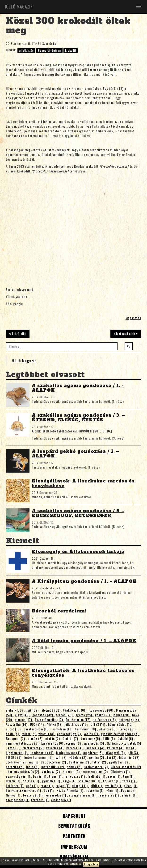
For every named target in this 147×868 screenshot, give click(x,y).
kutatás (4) (75, 748)
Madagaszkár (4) (69, 753)
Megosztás (133, 318)
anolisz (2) (37, 762)
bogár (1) (40, 776)
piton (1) (130, 786)
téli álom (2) (17, 762)
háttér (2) (99, 762)
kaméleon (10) (63, 729)
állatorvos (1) (121, 771)
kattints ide (76, 864)
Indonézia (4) (95, 748)
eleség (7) (36, 738)
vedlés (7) (91, 734)
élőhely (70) (15, 710)
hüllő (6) (109, 738)
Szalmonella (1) (90, 781)
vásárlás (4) (55, 748)
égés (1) (32, 786)
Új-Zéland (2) (57, 762)
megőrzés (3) (93, 753)
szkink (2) (75, 767)
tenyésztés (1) (109, 795)
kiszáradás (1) (56, 795)
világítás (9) (108, 729)
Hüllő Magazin (24, 361)
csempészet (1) (17, 800)
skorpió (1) (80, 786)
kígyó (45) (23, 715)
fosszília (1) (95, 790)
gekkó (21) (103, 715)
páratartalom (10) (37, 729)
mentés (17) (24, 719)
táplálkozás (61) (75, 710)
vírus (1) (113, 790)
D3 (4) (131, 748)
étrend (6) (74, 743)
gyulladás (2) (119, 762)
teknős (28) (65, 715)
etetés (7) (53, 738)
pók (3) (133, 753)
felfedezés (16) (105, 719)
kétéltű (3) (14, 757)
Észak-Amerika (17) (49, 719)
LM (55, 44)
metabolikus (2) (53, 767)
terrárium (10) (86, 729)
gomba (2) (97, 757)
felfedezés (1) (75, 776)
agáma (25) (84, 715)
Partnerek (73, 836)
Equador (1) (112, 781)
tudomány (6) (91, 738)
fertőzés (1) (40, 800)
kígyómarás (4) (17, 753)
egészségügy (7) (69, 734)
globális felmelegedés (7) (120, 734)
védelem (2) (78, 757)
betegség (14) (129, 719)
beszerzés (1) (33, 795)
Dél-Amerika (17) (79, 719)
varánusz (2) (51, 771)
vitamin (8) (47, 734)
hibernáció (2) (129, 757)
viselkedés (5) (94, 743)
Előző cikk (18, 333)
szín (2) (61, 757)
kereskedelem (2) (96, 771)
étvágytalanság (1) (83, 795)
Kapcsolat (74, 816)
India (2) (33, 767)
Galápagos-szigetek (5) (124, 743)
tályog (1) (63, 786)
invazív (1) (14, 781)
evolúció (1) (113, 786)
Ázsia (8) (13, 734)
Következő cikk (126, 333)
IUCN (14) (38, 724)
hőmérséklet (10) (121, 724)
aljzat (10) (14, 729)
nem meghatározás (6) (23, 743)
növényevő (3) (116, 753)
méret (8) (29, 734)
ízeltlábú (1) (97, 776)
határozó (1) (15, 786)
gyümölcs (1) (52, 781)
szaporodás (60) (102, 710)
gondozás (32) (43, 715)
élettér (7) (71, 738)
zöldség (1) (32, 781)
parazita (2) (15, 767)
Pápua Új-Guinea (49, 50)
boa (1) (49, 790)
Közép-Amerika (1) (70, 790)
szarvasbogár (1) (19, 776)
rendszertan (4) (42, 753)
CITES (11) (98, 724)
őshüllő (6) (126, 738)
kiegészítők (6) (53, 743)
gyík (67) (33, 710)
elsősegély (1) (61, 800)
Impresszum (73, 847)
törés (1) (129, 781)
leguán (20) (122, 715)
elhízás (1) (130, 795)
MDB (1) (97, 786)
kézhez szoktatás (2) (126, 767)
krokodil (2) (72, 771)
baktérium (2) (79, 762)
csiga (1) (70, 781)
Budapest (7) (16, 738)
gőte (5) (14, 748)
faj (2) (112, 757)
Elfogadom (91, 864)
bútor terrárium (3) (39, 757)
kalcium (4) (116, 748)
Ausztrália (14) (17, 724)
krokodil (71, 50)
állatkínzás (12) (77, 724)
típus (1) (56, 776)
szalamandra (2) (97, 767)
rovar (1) (115, 776)
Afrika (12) (55, 724)
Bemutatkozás (74, 826)
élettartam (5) (33, 748)
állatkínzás (26, 50)
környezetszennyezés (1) (24, 790)
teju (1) (129, 776)
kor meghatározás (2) (24, 771)
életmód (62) (51, 710)
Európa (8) (127, 729)
